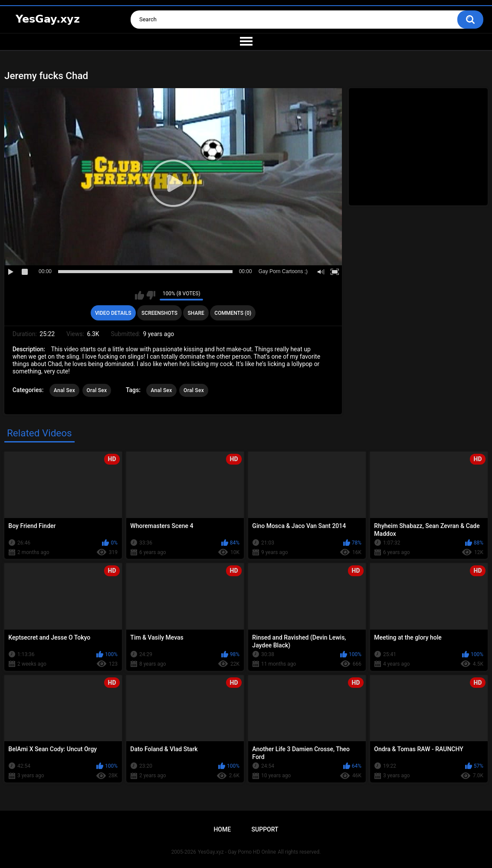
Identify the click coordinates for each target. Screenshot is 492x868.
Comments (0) (233, 313)
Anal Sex (64, 390)
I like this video (139, 295)
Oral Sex (97, 390)
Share (196, 313)
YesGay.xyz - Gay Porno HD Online (237, 852)
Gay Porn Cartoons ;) (283, 271)
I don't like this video (151, 295)
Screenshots (159, 313)
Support (265, 829)
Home (222, 829)
